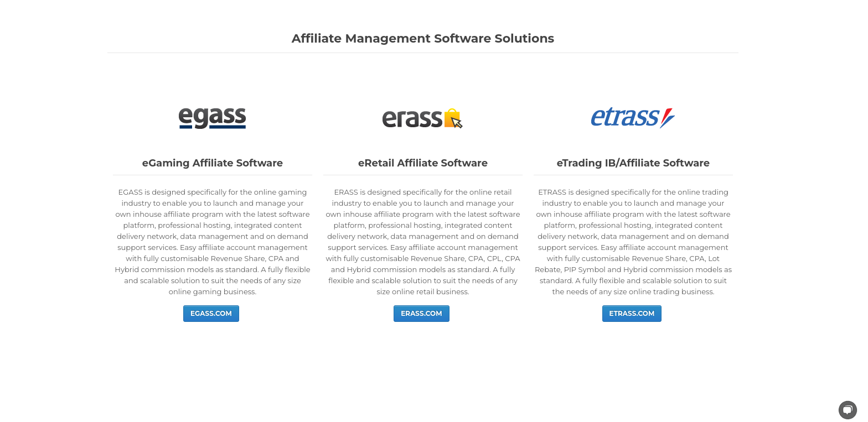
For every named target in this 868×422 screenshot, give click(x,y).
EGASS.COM (211, 313)
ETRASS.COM (632, 313)
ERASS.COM (421, 313)
